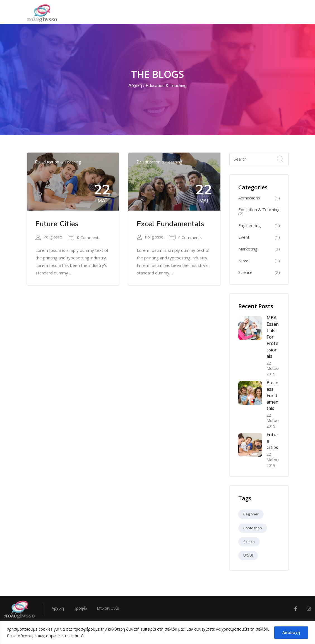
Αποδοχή (291, 632)
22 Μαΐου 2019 (273, 368)
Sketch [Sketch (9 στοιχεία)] (249, 542)
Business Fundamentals (272, 395)
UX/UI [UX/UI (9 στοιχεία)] (248, 555)
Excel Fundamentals (170, 224)
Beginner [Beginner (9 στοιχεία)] (251, 514)
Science (245, 272)
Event (244, 237)
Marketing (248, 249)
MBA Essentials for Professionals (273, 337)
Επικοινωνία (108, 608)
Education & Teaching (61, 162)
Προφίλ (80, 608)
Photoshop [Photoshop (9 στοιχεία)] (253, 528)
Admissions (249, 198)
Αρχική (135, 86)
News (244, 261)
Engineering (250, 225)
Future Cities (57, 224)
